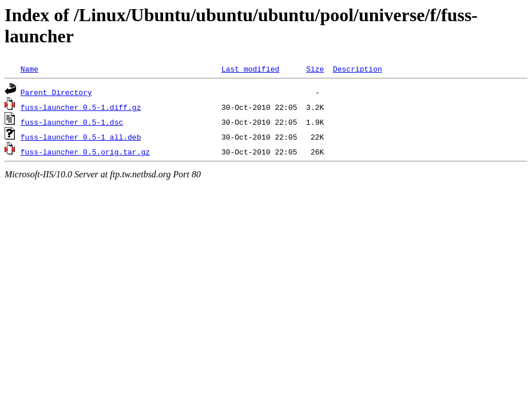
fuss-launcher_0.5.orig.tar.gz (85, 152)
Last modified (250, 69)
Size (315, 69)
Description (358, 69)
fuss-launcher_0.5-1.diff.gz (81, 107)
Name (29, 69)
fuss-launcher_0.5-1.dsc (72, 122)
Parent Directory (56, 92)
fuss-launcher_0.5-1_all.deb (81, 137)
